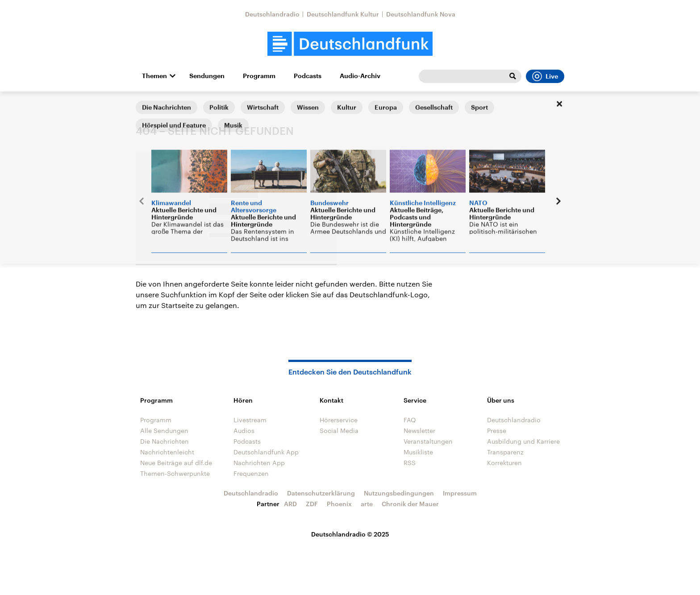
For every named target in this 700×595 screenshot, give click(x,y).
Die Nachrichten (165, 441)
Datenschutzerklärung (321, 493)
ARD (290, 504)
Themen (154, 76)
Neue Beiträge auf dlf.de (176, 463)
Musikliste (418, 452)
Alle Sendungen (164, 431)
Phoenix (339, 504)
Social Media (339, 431)
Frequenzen (251, 473)
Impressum (460, 493)
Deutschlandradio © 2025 (350, 534)
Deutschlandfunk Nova (421, 14)
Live (545, 76)
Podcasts (308, 76)
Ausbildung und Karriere (523, 441)
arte (367, 504)
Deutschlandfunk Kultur (343, 14)
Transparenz (505, 452)
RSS (410, 463)
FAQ (410, 420)
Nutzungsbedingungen (399, 493)
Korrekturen (504, 463)
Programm (259, 76)
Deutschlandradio (272, 14)
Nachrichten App (259, 463)
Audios (244, 431)
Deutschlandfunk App (266, 452)
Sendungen (207, 76)
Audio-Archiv (360, 76)
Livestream (250, 420)
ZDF (312, 504)
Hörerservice (339, 420)
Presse (497, 431)
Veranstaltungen (428, 441)
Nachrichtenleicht (167, 452)
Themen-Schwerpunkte (175, 473)
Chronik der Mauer (410, 504)
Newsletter (419, 431)
